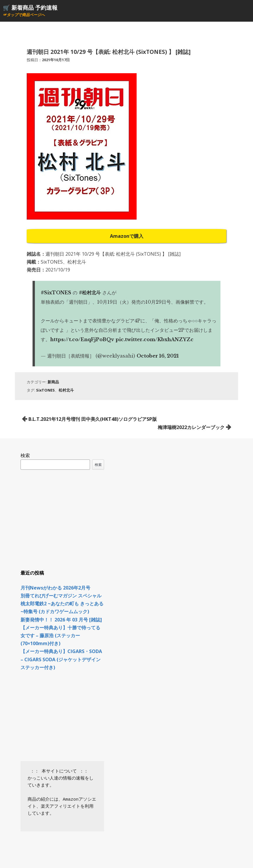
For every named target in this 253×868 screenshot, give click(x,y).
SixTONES (45, 390)
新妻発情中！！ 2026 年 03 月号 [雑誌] (61, 620)
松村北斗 (66, 390)
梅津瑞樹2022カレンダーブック (191, 427)
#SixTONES (56, 293)
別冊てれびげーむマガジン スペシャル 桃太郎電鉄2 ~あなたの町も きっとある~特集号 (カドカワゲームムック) (62, 604)
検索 (25, 455)
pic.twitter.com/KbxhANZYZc (154, 339)
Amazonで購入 (127, 236)
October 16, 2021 (158, 356)
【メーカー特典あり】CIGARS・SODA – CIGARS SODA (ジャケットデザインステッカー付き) (61, 659)
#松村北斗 (90, 293)
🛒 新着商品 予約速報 (30, 7)
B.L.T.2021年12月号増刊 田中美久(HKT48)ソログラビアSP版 (93, 419)
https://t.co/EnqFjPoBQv (82, 339)
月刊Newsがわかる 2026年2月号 (55, 588)
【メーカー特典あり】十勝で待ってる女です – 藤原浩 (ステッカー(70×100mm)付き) (60, 635)
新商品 (53, 382)
